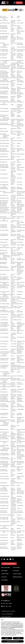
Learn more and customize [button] (12, 641)
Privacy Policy (16, 567)
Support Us (19, 3)
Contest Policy (5, 574)
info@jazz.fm (6, 601)
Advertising (4, 571)
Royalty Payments (17, 577)
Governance (16, 571)
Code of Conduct (17, 574)
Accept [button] (18, 638)
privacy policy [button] (16, 623)
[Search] (14, 3)
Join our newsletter (9, 564)
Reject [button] (7, 638)
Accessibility (4, 580)
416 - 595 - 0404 (7, 603)
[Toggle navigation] (24, 3)
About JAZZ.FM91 (6, 567)
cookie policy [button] (11, 628)
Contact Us (4, 577)
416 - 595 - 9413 (7, 606)
